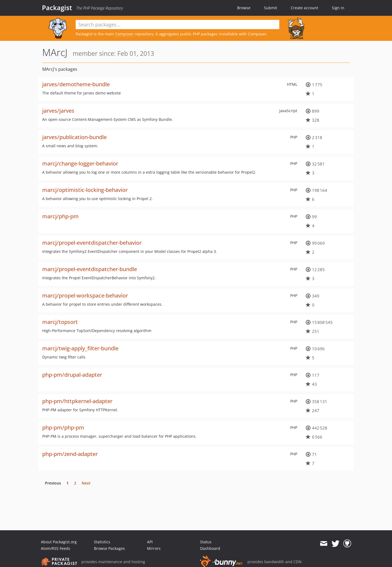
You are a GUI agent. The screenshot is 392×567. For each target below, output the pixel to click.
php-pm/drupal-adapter (72, 375)
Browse (244, 8)
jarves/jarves (58, 111)
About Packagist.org (59, 542)
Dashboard (210, 548)
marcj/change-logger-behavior (80, 163)
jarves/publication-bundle (74, 137)
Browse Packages (109, 548)
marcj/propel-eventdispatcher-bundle (90, 269)
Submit (271, 8)
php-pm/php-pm (63, 427)
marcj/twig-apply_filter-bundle (80, 348)
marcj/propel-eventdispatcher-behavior (92, 243)
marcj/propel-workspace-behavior (85, 295)
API (150, 542)
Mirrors (154, 548)
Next (86, 483)
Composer (124, 34)
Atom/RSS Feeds (56, 548)
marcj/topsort (60, 322)
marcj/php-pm (60, 216)
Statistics (102, 542)
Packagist (57, 8)
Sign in (338, 8)
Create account (304, 8)
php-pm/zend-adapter (70, 454)
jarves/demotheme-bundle (76, 84)
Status (206, 542)
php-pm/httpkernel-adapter (77, 401)
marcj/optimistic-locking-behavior (85, 190)
